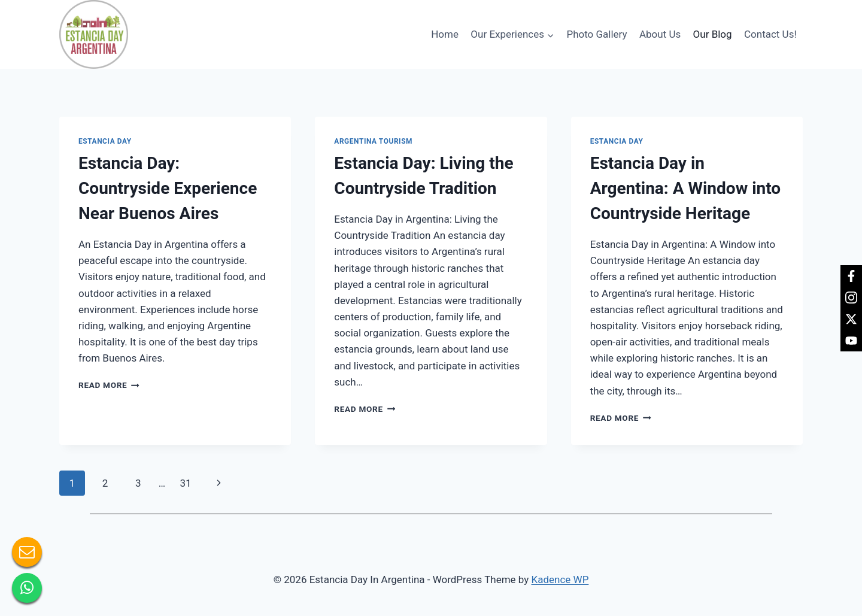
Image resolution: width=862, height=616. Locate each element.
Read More (109, 385)
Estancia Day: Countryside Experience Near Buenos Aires (168, 188)
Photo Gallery (597, 34)
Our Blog (713, 34)
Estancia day (105, 141)
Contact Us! (770, 34)
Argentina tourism (373, 141)
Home (445, 34)
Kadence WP (560, 579)
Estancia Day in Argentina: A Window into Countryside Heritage (686, 188)
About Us (660, 34)
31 (185, 483)
